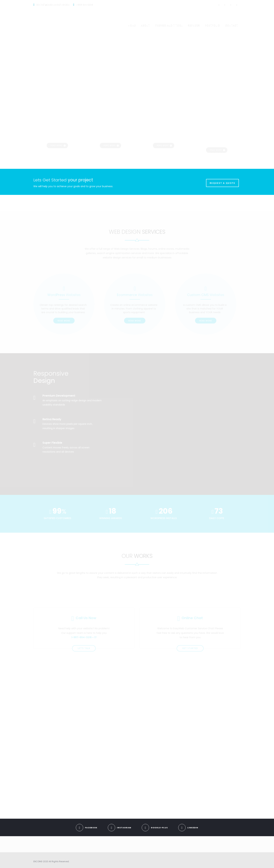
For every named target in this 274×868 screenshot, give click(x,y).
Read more (56, 129)
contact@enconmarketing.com (53, 5)
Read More (64, 310)
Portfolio (212, 25)
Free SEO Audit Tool (169, 25)
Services (194, 25)
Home (132, 25)
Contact (232, 25)
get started (190, 638)
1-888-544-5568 (84, 5)
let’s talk (84, 638)
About (145, 25)
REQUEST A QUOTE (222, 183)
